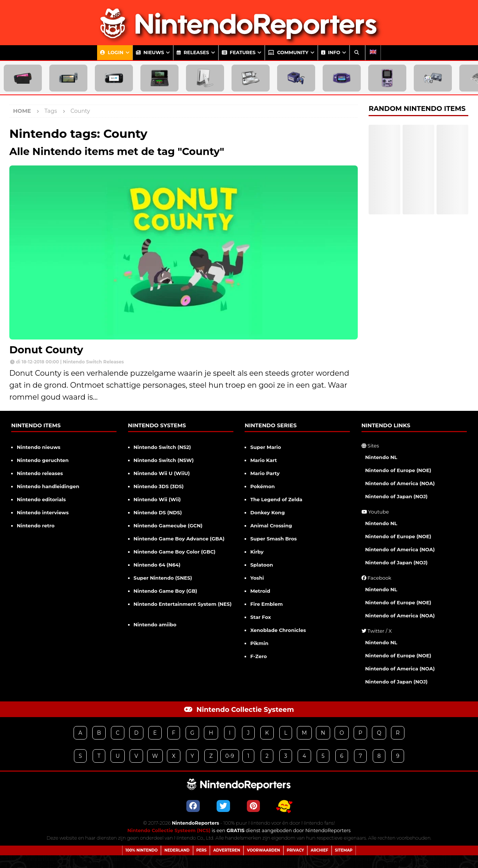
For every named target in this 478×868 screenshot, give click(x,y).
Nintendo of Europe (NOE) (398, 470)
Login (112, 52)
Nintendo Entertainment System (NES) (183, 604)
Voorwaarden (263, 850)
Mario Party (265, 473)
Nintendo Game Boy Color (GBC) (175, 552)
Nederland (177, 850)
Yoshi (257, 578)
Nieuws (150, 52)
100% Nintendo (142, 850)
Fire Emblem (266, 604)
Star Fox (260, 617)
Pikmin (259, 643)
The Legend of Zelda (276, 499)
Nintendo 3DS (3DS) (159, 486)
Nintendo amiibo (155, 624)
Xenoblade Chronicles (278, 630)
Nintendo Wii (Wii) (157, 499)
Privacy (295, 850)
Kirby (257, 552)
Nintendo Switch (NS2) (162, 447)
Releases (193, 52)
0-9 (229, 756)
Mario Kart (263, 460)
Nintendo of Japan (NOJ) (396, 496)
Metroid (260, 591)
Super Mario (266, 447)
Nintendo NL (381, 457)
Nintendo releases (40, 473)
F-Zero (258, 656)
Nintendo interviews (43, 512)
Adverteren (227, 850)
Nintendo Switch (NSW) (164, 460)
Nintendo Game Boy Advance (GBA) (179, 539)
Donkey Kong (267, 512)
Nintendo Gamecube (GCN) (168, 526)
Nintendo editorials (41, 499)
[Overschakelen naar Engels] (373, 53)
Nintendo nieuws (39, 447)
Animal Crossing (271, 526)
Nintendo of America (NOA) (400, 483)
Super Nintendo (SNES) (163, 578)
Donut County (46, 350)
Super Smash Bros (274, 539)
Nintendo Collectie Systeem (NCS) (169, 830)
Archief (319, 850)
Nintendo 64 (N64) (157, 565)
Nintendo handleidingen (48, 486)
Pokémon (263, 486)
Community (288, 52)
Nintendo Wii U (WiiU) (162, 473)
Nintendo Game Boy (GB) (165, 591)
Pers (202, 850)
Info (331, 52)
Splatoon (262, 565)
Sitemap (344, 850)
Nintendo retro (36, 526)
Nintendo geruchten (43, 460)
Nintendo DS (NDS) (158, 512)
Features (239, 52)
